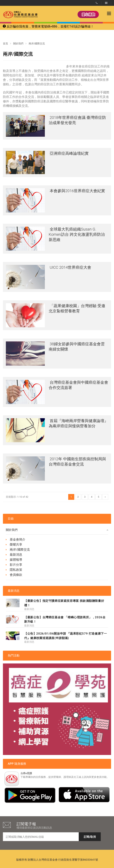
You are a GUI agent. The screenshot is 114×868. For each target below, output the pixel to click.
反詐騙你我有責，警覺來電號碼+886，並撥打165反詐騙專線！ (48, 26)
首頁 (5, 44)
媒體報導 (16, 560)
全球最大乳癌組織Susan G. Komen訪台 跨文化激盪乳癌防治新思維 (77, 234)
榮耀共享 (16, 545)
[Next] (105, 497)
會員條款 (16, 575)
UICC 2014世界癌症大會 (70, 267)
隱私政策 (16, 570)
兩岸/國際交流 (20, 550)
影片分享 (16, 565)
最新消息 (16, 555)
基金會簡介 (18, 539)
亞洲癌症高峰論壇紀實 (69, 153)
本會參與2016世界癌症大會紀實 (77, 191)
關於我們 (18, 44)
